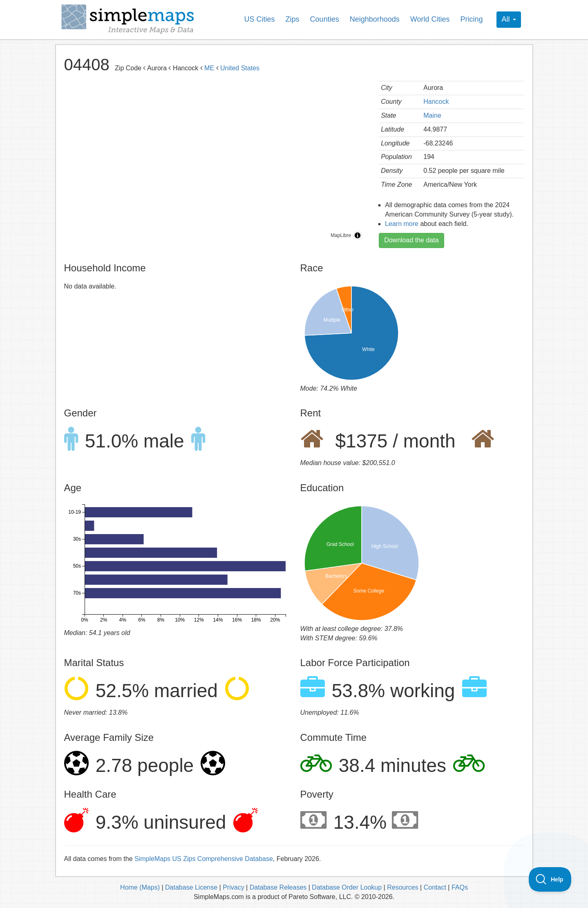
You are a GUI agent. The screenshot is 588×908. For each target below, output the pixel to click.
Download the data (411, 240)
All (509, 19)
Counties (325, 19)
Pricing (471, 19)
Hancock (436, 102)
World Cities (430, 19)
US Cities (260, 19)
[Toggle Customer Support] (550, 879)
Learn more (402, 224)
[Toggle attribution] (358, 235)
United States (240, 68)
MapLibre (341, 235)
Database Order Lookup (348, 887)
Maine (432, 115)
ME (209, 68)
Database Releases (278, 887)
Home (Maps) (140, 887)
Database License (191, 887)
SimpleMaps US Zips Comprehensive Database (204, 859)
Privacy (233, 887)
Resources (402, 887)
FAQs (460, 887)
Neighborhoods (375, 19)
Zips (293, 19)
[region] (216, 163)
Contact (435, 887)
